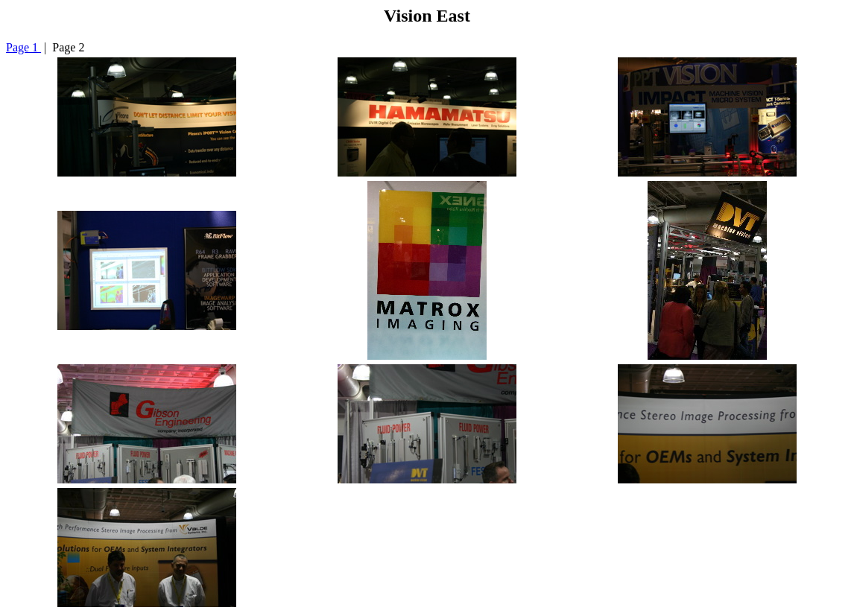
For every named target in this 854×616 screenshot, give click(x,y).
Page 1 (23, 47)
